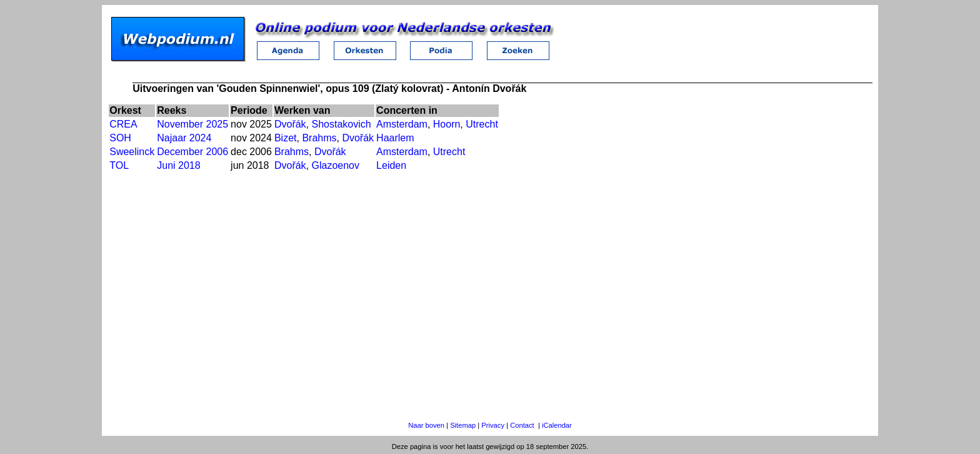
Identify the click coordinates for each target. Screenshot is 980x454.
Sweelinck (132, 152)
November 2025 (192, 124)
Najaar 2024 (184, 138)
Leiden (391, 165)
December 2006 (192, 152)
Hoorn (447, 124)
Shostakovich (342, 124)
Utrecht (482, 124)
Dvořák (290, 124)
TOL (119, 165)
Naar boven (426, 425)
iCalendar (557, 425)
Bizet (286, 138)
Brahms (319, 138)
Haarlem (395, 138)
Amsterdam (402, 124)
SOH (120, 138)
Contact (522, 425)
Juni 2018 (178, 165)
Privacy (493, 425)
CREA (123, 124)
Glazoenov (336, 165)
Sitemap (463, 425)
